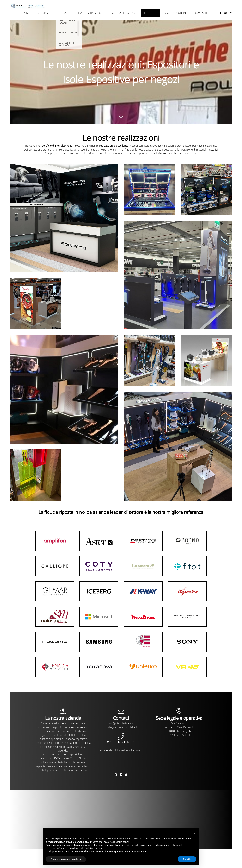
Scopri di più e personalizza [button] (66, 859)
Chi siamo (44, 13)
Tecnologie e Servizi (123, 13)
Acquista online (176, 13)
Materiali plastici (90, 13)
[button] (195, 833)
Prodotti (64, 13)
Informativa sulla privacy (129, 750)
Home (26, 13)
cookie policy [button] (122, 842)
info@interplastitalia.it (121, 723)
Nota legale (106, 750)
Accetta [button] (187, 859)
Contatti (201, 13)
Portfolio (151, 13)
